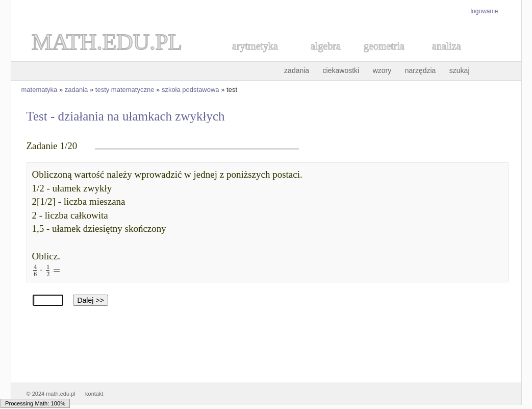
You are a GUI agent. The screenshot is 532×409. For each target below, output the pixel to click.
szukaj (460, 70)
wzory (382, 70)
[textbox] (45, 269)
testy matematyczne (125, 90)
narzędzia (421, 70)
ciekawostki (341, 70)
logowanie (484, 11)
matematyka (40, 90)
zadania (297, 70)
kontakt (94, 394)
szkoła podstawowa (191, 90)
